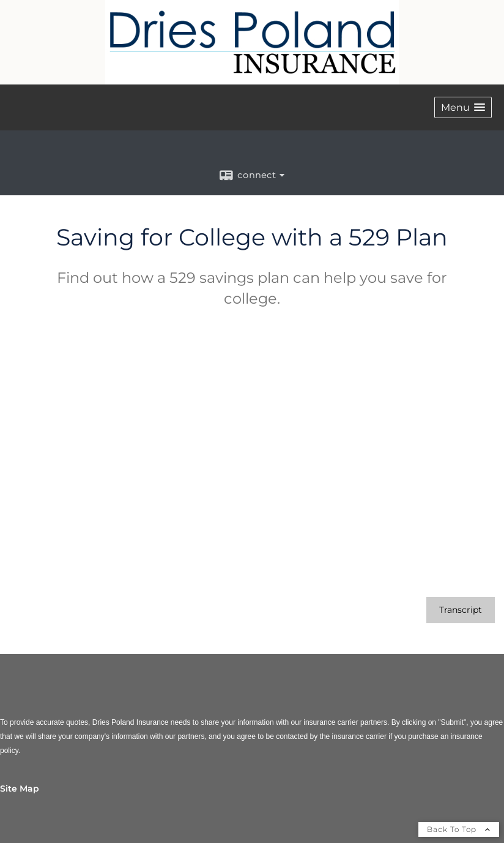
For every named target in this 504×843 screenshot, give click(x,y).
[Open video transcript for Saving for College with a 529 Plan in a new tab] (461, 610)
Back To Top (459, 829)
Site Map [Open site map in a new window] (20, 789)
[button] (463, 107)
